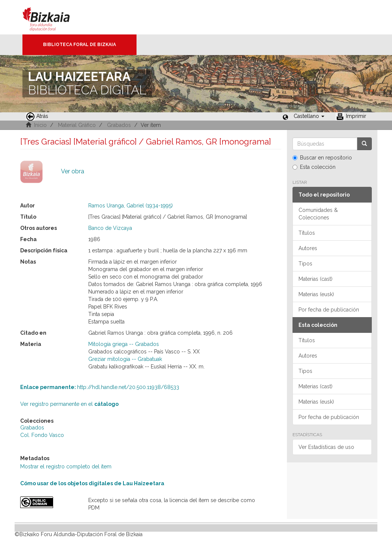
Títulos (307, 233)
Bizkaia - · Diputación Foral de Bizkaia (54, 17)
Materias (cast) (316, 279)
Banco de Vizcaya (110, 228)
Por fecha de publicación (329, 310)
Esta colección (314, 167)
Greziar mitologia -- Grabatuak (125, 359)
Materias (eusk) (316, 294)
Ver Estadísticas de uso (326, 447)
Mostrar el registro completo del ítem (66, 467)
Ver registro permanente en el (69, 404)
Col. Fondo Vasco (42, 435)
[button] (309, 116)
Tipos (305, 264)
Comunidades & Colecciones (318, 214)
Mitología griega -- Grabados (124, 344)
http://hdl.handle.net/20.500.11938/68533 (100, 387)
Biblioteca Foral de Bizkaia (79, 45)
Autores (308, 248)
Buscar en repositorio (322, 158)
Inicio (40, 125)
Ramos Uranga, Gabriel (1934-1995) (131, 206)
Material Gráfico (77, 125)
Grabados (119, 125)
